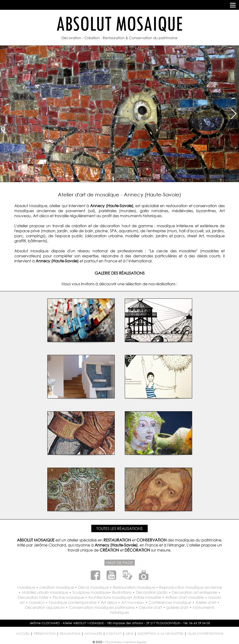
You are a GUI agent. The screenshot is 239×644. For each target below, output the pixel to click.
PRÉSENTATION (45, 634)
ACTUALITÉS (93, 634)
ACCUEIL (23, 634)
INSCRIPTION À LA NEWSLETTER (160, 634)
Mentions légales (135, 642)
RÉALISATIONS (70, 634)
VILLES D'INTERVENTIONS (205, 634)
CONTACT (114, 634)
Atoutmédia (113, 642)
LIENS (130, 634)
